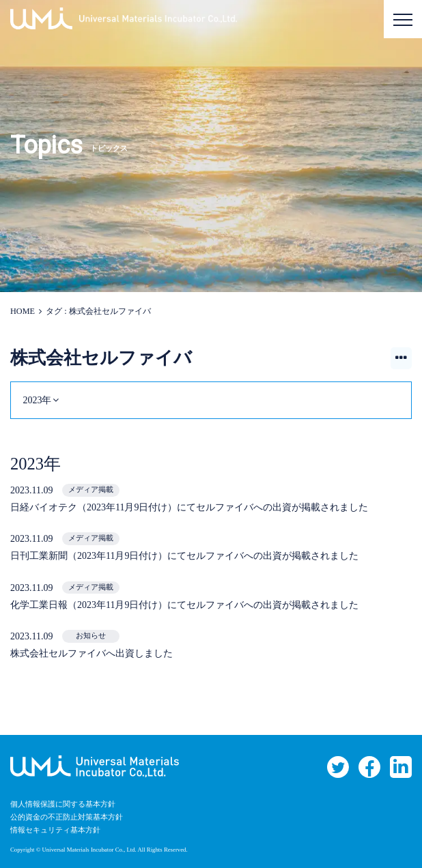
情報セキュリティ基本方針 (55, 830)
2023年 (37, 400)
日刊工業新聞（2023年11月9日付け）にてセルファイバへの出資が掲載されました (184, 556)
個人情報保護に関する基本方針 (63, 804)
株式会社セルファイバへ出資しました (92, 653)
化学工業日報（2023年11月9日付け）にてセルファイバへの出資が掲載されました (184, 605)
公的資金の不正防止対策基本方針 (67, 817)
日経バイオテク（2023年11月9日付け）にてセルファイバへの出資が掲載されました (189, 507)
